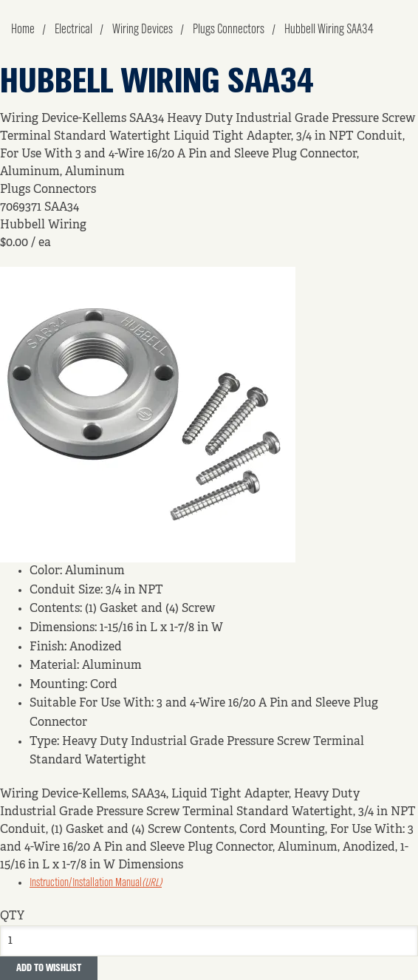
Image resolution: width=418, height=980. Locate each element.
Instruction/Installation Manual (96, 883)
